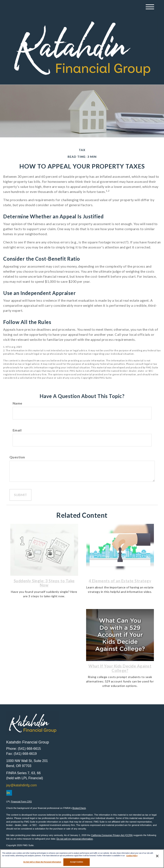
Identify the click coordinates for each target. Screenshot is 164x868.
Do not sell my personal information (75, 839)
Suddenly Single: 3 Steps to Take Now (44, 583)
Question (17, 457)
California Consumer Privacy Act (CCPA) (112, 835)
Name (17, 403)
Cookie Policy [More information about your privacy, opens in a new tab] (132, 856)
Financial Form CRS (21, 802)
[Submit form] (20, 495)
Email (17, 430)
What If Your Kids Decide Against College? (120, 668)
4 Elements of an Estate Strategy (120, 581)
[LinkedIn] (9, 793)
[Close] (157, 856)
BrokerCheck (79, 808)
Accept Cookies (77, 862)
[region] (82, 859)
